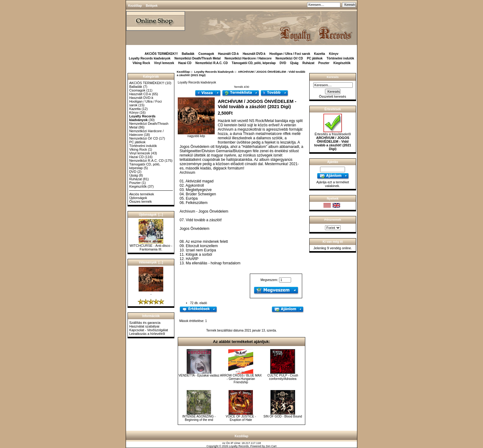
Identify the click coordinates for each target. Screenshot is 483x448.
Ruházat (308, 63)
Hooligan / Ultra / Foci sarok (290, 54)
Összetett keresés (332, 96)
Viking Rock (141, 63)
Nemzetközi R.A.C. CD (211, 63)
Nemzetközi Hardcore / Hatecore (248, 58)
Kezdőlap (135, 6)
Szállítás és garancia (145, 323)
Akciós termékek (142, 194)
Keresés (333, 77)
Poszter (324, 63)
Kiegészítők (342, 63)
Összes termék (140, 202)
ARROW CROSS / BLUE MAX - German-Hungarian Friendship (241, 379)
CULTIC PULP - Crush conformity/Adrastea (283, 377)
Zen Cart (271, 446)
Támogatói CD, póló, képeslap (254, 63)
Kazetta (320, 54)
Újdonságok (138, 198)
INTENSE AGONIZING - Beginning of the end (199, 418)
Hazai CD (185, 63)
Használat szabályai (144, 326)
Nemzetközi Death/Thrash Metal (197, 58)
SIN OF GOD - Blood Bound (283, 416)
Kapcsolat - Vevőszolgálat (148, 330)
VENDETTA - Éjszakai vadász (199, 375)
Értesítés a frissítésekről (333, 140)
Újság (294, 63)
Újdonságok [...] (151, 215)
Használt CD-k (228, 54)
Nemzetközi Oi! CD (289, 58)
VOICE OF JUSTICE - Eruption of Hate (241, 418)
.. (151, 292)
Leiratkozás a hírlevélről (147, 334)
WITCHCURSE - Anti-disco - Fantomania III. (151, 246)
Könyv (334, 54)
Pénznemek (333, 220)
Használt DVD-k (254, 54)
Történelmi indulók (340, 58)
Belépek (152, 6)
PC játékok (315, 58)
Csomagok (206, 54)
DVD (283, 63)
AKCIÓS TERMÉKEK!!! (161, 54)
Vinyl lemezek (164, 63)
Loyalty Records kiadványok (214, 72)
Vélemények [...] (151, 262)
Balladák (188, 54)
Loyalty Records (239, 446)
